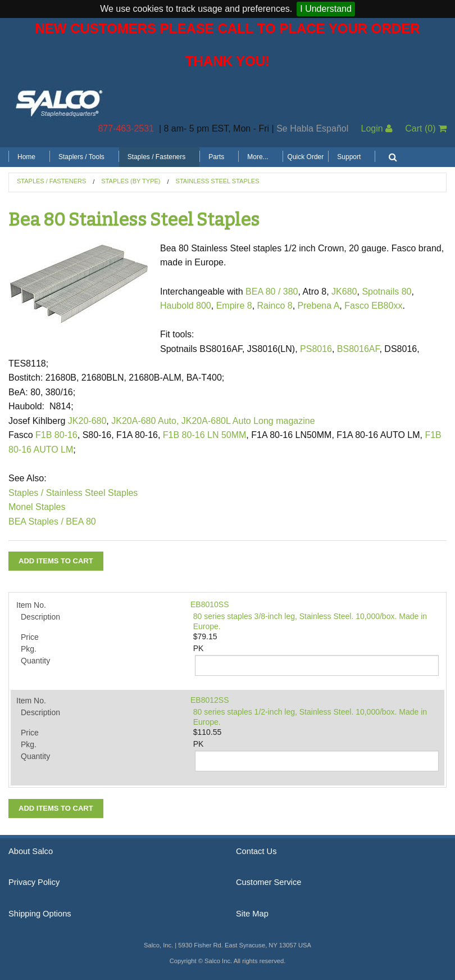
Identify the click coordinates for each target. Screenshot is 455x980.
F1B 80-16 (56, 435)
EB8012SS (210, 700)
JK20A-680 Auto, (145, 421)
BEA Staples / (36, 521)
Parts (216, 157)
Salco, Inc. (59, 102)
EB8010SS (210, 604)
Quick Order (306, 157)
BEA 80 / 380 (272, 292)
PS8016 (316, 349)
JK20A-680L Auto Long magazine (248, 421)
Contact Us (256, 851)
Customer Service (269, 882)
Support (349, 157)
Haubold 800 (186, 306)
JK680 (344, 292)
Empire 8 (234, 306)
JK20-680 (87, 421)
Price (30, 637)
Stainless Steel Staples (218, 181)
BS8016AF (358, 349)
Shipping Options (40, 914)
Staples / (26, 493)
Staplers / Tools (81, 157)
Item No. (31, 605)
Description (40, 617)
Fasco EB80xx (373, 306)
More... (258, 157)
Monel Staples (37, 507)
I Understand (326, 9)
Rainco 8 (275, 306)
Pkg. (29, 649)
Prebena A (319, 306)
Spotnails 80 (386, 292)
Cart (426, 128)
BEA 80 (81, 521)
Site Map (252, 914)
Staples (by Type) (131, 181)
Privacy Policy (34, 882)
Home (26, 157)
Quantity (35, 661)
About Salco (31, 851)
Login (377, 128)
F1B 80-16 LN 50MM (205, 435)
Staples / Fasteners (156, 157)
